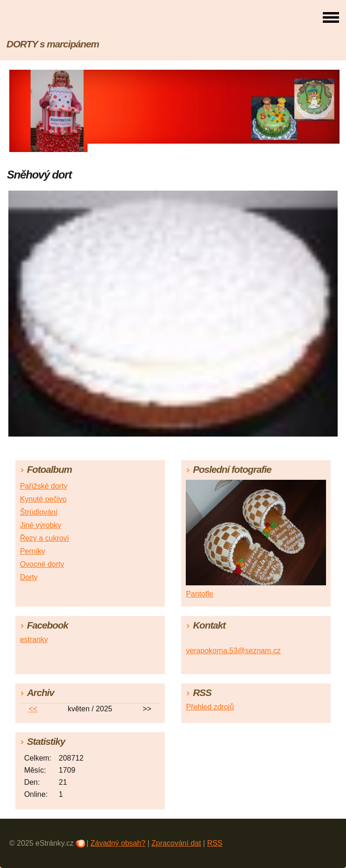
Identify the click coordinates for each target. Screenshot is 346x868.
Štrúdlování (39, 512)
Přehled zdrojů (210, 707)
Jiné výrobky (41, 525)
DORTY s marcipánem (53, 44)
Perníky (33, 551)
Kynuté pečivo (43, 499)
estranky (34, 639)
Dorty (29, 577)
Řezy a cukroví (45, 538)
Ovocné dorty (42, 564)
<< (33, 709)
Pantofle (199, 594)
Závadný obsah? (118, 843)
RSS (215, 843)
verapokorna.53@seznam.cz (233, 651)
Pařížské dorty (44, 486)
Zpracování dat (176, 843)
